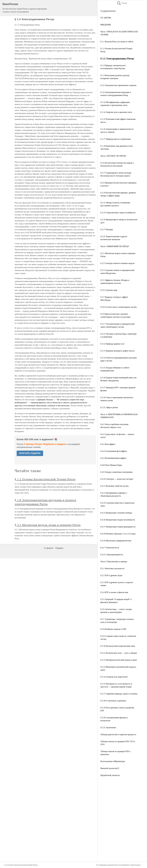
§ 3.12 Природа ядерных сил (112, 344)
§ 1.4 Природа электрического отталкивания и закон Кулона (118, 865)
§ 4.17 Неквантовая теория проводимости (118, 527)
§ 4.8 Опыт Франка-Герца (111, 465)
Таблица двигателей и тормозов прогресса (118, 734)
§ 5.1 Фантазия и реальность (112, 568)
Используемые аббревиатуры (113, 761)
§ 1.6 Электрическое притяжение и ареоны (118, 85)
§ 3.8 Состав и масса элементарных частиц (119, 307)
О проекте (49, 548)
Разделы (59, 548)
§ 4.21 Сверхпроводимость (112, 555)
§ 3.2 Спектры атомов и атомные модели (117, 263)
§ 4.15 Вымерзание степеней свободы (116, 513)
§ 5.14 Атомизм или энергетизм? (114, 677)
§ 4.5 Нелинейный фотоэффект (113, 458)
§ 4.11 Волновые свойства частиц (114, 486)
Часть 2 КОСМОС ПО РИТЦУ (113, 156)
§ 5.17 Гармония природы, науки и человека (119, 694)
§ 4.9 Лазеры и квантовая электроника (116, 472)
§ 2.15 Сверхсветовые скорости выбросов (118, 213)
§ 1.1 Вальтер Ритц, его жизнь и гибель (117, 42)
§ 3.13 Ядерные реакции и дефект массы (117, 351)
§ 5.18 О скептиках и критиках (113, 701)
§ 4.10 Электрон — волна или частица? (117, 479)
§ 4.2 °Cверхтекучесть (110, 548)
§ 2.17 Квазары (107, 229)
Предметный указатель (110, 775)
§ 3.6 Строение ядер (109, 290)
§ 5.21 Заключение (108, 728)
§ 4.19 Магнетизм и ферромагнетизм (116, 541)
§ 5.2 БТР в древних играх (111, 575)
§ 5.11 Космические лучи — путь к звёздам (119, 653)
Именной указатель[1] (110, 768)
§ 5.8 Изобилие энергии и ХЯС (113, 629)
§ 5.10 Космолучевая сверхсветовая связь (118, 646)
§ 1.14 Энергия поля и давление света (116, 112)
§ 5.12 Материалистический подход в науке (119, 660)
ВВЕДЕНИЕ (106, 25)
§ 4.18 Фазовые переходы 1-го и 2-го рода (118, 534)
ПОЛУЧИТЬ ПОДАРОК (30, 453)
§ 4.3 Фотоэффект (108, 444)
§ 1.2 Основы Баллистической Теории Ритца (45, 479)
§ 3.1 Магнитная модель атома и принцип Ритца (48, 525)
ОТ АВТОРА (106, 18)
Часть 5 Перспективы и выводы (114, 561)
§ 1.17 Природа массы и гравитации (116, 139)
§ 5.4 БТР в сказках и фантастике (114, 592)
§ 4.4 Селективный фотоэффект (114, 451)
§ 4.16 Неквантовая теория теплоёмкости (118, 520)
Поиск (122, 3)
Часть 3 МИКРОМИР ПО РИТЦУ (115, 246)
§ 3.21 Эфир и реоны (109, 407)
